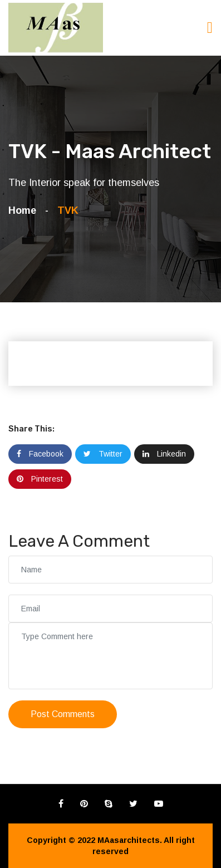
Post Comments (63, 714)
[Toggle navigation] (210, 28)
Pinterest (40, 479)
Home (25, 210)
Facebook (40, 454)
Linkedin (164, 454)
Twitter (103, 454)
